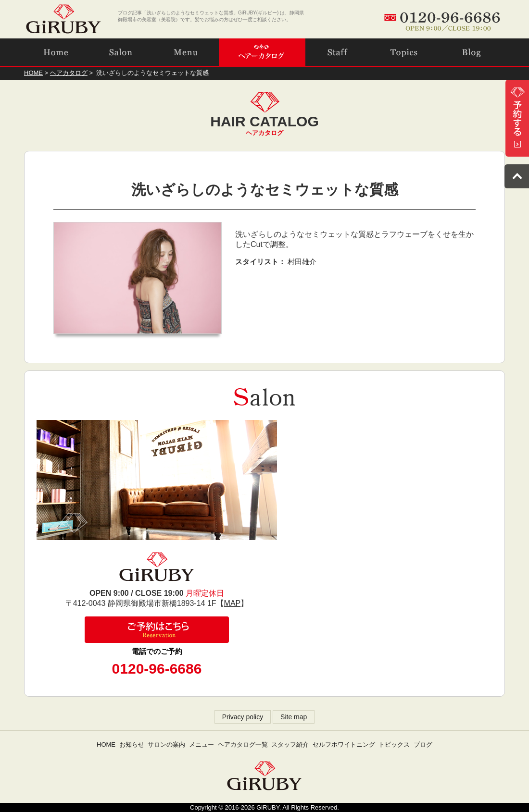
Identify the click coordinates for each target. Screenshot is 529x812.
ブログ (423, 744)
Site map (294, 717)
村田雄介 (302, 262)
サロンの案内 (166, 744)
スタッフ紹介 (290, 744)
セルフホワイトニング (344, 744)
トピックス (394, 744)
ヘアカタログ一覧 (243, 744)
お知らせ (132, 744)
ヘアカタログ (69, 73)
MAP (233, 603)
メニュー (202, 744)
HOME (106, 744)
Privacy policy (243, 717)
